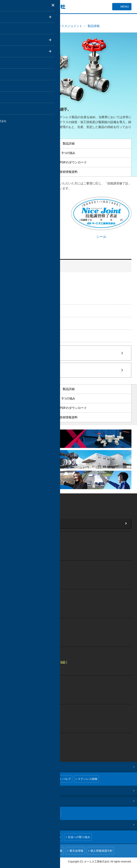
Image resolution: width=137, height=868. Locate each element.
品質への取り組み (21, 837)
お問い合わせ (36, 851)
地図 (41, 504)
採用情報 (57, 851)
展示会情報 (76, 851)
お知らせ (15, 851)
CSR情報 (9, 825)
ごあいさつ (16, 813)
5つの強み (23, 289)
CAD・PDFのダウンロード (33, 294)
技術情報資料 (25, 298)
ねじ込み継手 (23, 310)
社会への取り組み (79, 837)
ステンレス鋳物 (24, 336)
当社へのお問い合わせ (26, 523)
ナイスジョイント (70, 26)
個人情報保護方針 (102, 851)
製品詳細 (22, 285)
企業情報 (9, 801)
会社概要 (36, 813)
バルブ (18, 323)
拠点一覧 (54, 813)
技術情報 (9, 790)
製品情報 (94, 26)
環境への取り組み (50, 837)
